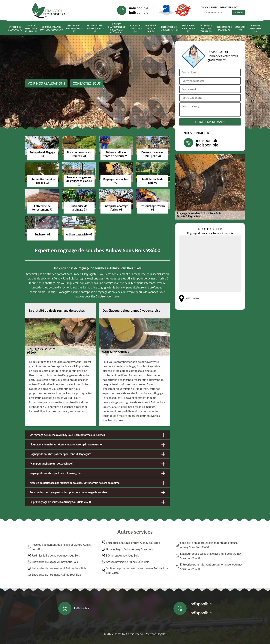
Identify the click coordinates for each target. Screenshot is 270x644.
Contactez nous (87, 83)
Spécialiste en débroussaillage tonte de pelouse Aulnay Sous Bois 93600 (209, 545)
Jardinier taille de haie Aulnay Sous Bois (56, 555)
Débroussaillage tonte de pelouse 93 (51, 28)
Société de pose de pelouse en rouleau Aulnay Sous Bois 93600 (137, 570)
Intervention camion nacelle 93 (95, 28)
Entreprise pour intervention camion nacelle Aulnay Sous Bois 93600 (211, 567)
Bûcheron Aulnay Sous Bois (122, 555)
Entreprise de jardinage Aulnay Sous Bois (57, 575)
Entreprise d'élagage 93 (15, 28)
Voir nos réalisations (46, 83)
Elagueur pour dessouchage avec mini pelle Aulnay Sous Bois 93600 (211, 556)
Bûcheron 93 (241, 28)
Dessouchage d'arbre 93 (224, 28)
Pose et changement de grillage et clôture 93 (117, 28)
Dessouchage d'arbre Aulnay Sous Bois (129, 549)
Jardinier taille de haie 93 (151, 28)
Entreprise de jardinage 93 (188, 28)
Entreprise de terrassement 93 (169, 28)
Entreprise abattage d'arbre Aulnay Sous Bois (133, 543)
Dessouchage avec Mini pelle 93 (74, 28)
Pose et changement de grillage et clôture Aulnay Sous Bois (62, 547)
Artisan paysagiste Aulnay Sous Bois (127, 562)
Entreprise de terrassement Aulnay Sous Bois (59, 568)
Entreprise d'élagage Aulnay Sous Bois (55, 562)
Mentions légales (156, 634)
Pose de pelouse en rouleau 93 (31, 28)
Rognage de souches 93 (135, 28)
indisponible (139, 8)
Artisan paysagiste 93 (256, 28)
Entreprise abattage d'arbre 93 (206, 28)
